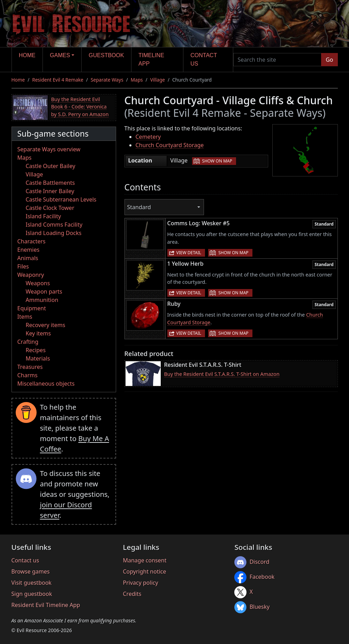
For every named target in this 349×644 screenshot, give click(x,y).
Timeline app (151, 59)
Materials (38, 358)
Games (60, 55)
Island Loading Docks (54, 233)
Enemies (29, 250)
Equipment (32, 308)
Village (158, 80)
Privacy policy (140, 583)
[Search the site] (278, 60)
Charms (28, 375)
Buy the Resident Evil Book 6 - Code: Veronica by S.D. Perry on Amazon (80, 107)
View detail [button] (189, 253)
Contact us (204, 59)
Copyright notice (144, 571)
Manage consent (145, 560)
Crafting (28, 342)
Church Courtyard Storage (170, 145)
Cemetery (148, 137)
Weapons (38, 283)
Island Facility (43, 216)
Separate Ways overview (49, 149)
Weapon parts (44, 291)
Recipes (36, 350)
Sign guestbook (32, 594)
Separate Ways (107, 80)
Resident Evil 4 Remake (58, 80)
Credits (132, 594)
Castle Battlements (50, 183)
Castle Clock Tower (50, 208)
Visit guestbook (32, 583)
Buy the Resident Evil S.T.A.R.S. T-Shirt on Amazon (222, 374)
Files (23, 266)
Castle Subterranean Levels (61, 199)
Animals (28, 258)
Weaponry (31, 275)
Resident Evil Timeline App (46, 605)
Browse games (31, 571)
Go (329, 60)
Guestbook (106, 55)
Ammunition (42, 300)
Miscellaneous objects (46, 384)
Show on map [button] (217, 161)
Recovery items (46, 325)
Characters (32, 241)
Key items (38, 333)
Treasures (30, 367)
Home (27, 55)
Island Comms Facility (54, 225)
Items (25, 317)
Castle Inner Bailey (50, 191)
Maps (137, 80)
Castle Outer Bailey (51, 166)
